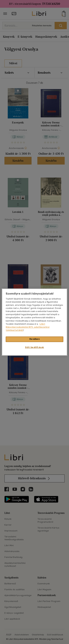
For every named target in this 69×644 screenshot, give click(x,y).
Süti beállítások (34, 347)
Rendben (35, 339)
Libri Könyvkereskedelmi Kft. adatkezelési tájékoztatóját (28, 327)
